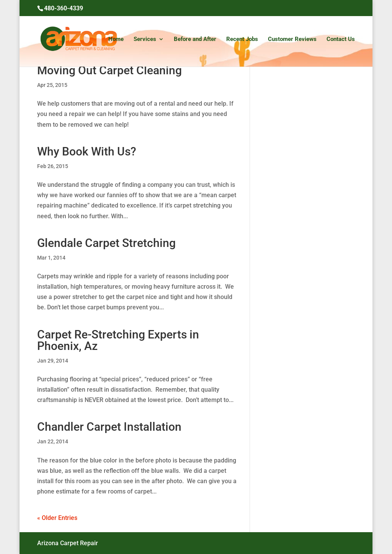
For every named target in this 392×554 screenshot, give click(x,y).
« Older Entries (57, 518)
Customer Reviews (292, 39)
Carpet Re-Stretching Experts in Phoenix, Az (118, 340)
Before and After (195, 39)
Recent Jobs (242, 39)
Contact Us (341, 39)
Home (116, 39)
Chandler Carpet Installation (109, 427)
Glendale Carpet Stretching (106, 243)
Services (145, 39)
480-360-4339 (64, 8)
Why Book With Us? (87, 151)
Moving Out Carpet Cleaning (109, 70)
